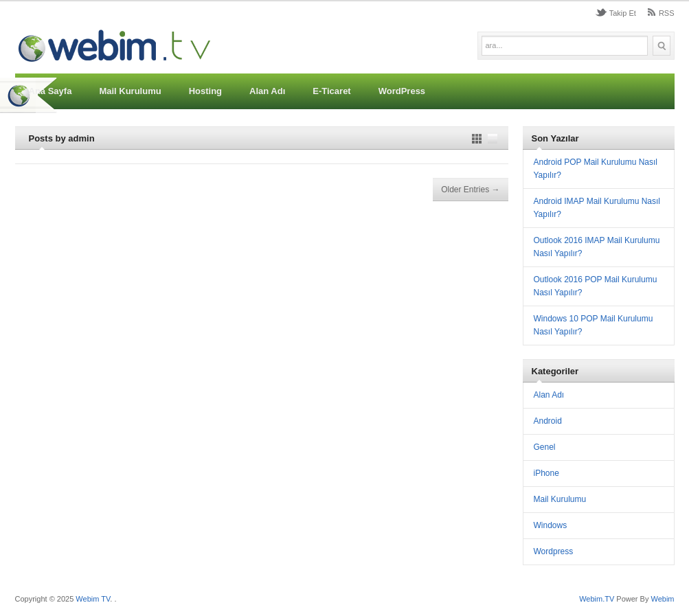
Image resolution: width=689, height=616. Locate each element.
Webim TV (93, 599)
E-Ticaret (331, 91)
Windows (551, 525)
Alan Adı (267, 91)
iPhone (546, 473)
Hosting (205, 91)
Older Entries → (470, 190)
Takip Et (623, 13)
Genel (545, 447)
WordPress (402, 91)
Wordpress (554, 551)
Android (548, 421)
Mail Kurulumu (130, 91)
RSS (667, 13)
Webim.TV (598, 599)
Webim (662, 599)
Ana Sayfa (50, 91)
